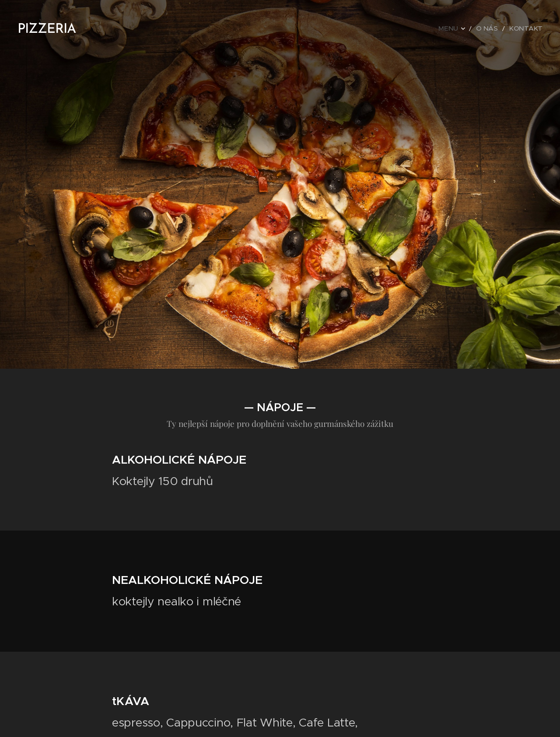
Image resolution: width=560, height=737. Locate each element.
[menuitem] (464, 28)
